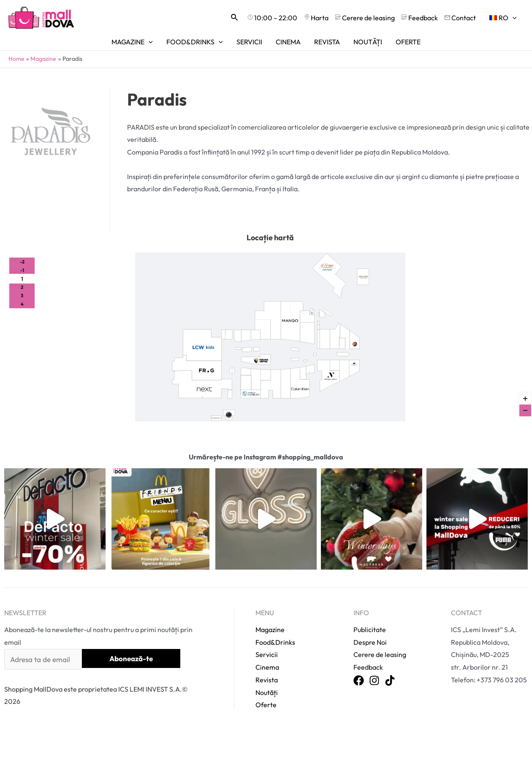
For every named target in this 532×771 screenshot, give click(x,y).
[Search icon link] (235, 18)
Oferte (266, 681)
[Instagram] (374, 658)
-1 (22, 270)
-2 (22, 262)
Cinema (267, 644)
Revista (267, 657)
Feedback (368, 644)
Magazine (270, 606)
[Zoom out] (525, 410)
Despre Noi (370, 619)
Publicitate (369, 606)
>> (383, 366)
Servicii (267, 632)
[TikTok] (390, 658)
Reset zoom (525, 381)
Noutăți (267, 669)
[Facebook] (359, 658)
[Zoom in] (525, 399)
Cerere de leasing (379, 632)
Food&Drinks (275, 619)
